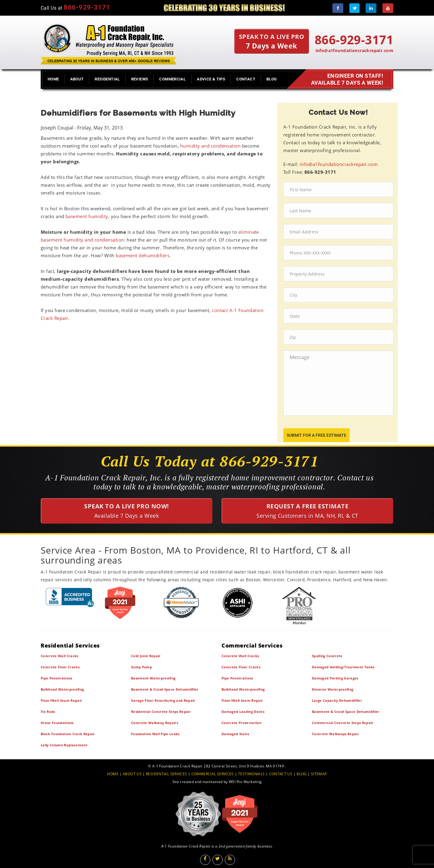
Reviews (140, 79)
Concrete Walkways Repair (335, 734)
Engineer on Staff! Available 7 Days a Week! (348, 79)
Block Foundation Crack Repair (68, 734)
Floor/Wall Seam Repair (61, 700)
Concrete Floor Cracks (60, 667)
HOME (113, 774)
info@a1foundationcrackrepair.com (354, 50)
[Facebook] (338, 8)
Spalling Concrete (327, 656)
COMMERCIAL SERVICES (213, 774)
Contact (246, 79)
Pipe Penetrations (57, 678)
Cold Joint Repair (146, 656)
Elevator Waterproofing (333, 689)
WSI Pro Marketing (245, 782)
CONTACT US (281, 774)
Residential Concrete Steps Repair (161, 712)
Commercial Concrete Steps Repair (343, 723)
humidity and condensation (210, 146)
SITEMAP (319, 774)
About (77, 79)
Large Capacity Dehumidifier (337, 700)
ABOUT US (132, 774)
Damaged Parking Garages (335, 678)
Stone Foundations (57, 723)
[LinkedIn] (371, 8)
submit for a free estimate (316, 435)
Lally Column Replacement (64, 745)
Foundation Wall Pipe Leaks (155, 734)
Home (53, 79)
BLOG (302, 774)
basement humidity (87, 216)
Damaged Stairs (235, 734)
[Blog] (230, 860)
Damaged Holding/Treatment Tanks (343, 667)
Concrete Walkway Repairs (155, 723)
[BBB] (70, 597)
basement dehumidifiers (143, 255)
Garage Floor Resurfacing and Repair (163, 700)
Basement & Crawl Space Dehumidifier (165, 689)
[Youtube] (388, 8)
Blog (272, 79)
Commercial (172, 79)
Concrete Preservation (241, 723)
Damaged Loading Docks (243, 712)
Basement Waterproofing (153, 678)
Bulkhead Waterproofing (62, 689)
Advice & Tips (211, 79)
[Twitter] (354, 8)
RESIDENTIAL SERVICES (166, 774)
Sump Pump (142, 667)
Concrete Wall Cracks (60, 656)
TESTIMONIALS (251, 774)
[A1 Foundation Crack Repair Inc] (108, 42)
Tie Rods (48, 712)
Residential (107, 79)
